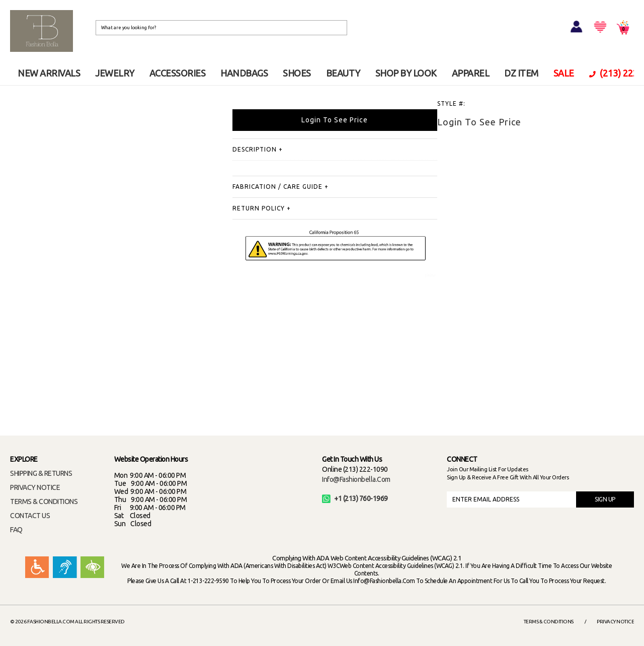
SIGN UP (605, 499)
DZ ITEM (521, 73)
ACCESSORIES (178, 73)
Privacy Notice (615, 622)
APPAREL (471, 73)
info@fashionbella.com (356, 479)
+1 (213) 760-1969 (355, 498)
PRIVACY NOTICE (35, 487)
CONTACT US (30, 516)
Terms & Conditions (549, 622)
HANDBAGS (244, 73)
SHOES (297, 73)
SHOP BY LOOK (406, 73)
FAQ (16, 530)
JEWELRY (115, 73)
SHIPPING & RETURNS (41, 473)
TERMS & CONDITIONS (44, 501)
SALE (564, 73)
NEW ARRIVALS (49, 73)
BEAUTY (343, 73)
